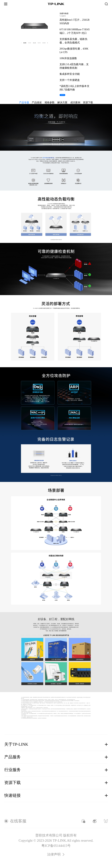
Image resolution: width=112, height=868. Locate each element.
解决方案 (62, 102)
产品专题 (24, 102)
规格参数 (50, 102)
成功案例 (75, 102)
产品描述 (37, 102)
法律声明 (56, 854)
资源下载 (88, 102)
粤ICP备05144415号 (56, 846)
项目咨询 (63, 95)
